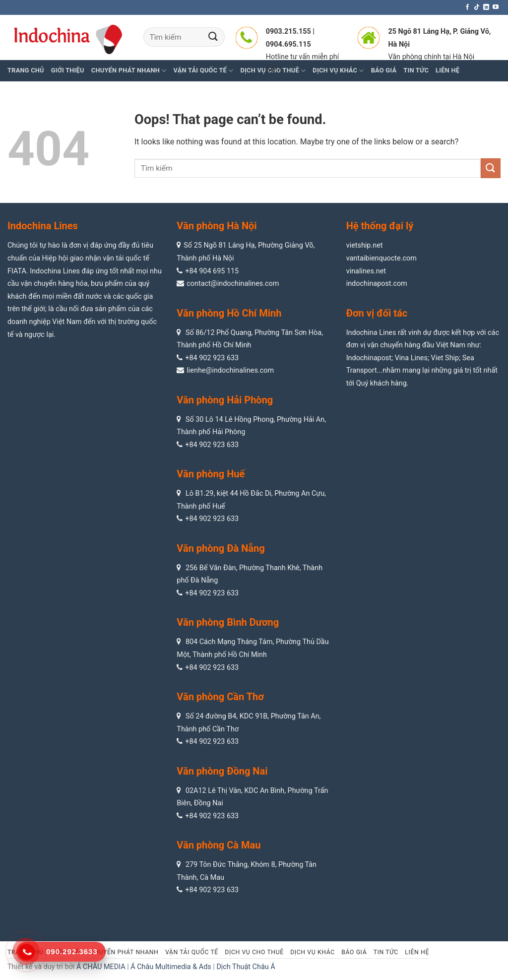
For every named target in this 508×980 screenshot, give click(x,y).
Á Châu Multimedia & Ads (171, 967)
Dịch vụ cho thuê (254, 952)
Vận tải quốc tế (192, 952)
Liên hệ (417, 952)
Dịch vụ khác (313, 952)
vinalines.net (366, 271)
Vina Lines (411, 358)
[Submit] (213, 37)
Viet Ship (445, 358)
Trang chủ (26, 70)
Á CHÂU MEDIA (101, 967)
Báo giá (354, 952)
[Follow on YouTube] (496, 7)
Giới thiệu (68, 70)
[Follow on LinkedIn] (486, 7)
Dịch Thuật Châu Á (246, 967)
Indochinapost (369, 358)
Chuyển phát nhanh (129, 71)
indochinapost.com (377, 284)
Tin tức (386, 952)
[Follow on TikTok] (477, 7)
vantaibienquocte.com (381, 258)
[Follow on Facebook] (467, 7)
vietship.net (365, 245)
